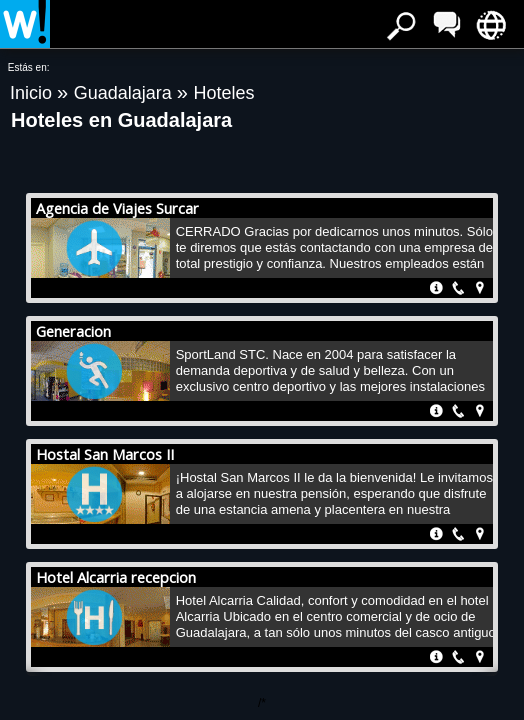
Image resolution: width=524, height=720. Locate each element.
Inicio (33, 93)
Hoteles (223, 93)
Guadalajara (125, 93)
